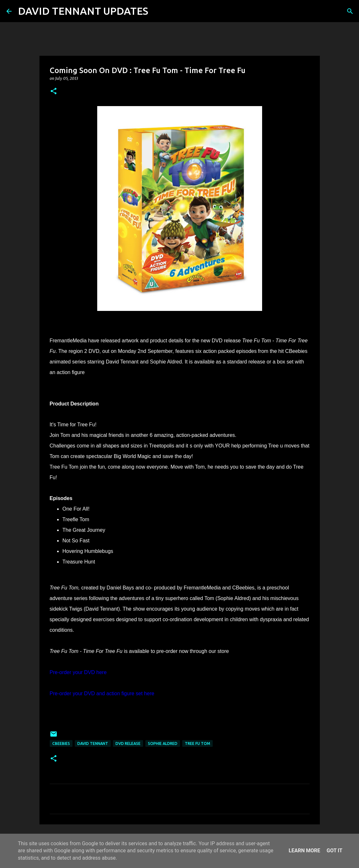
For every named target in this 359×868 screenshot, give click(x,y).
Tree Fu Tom (197, 743)
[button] (54, 92)
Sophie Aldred (163, 743)
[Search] (157, 11)
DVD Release (128, 743)
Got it (334, 851)
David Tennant (93, 743)
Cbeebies (61, 743)
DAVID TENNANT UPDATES (83, 11)
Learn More (304, 851)
